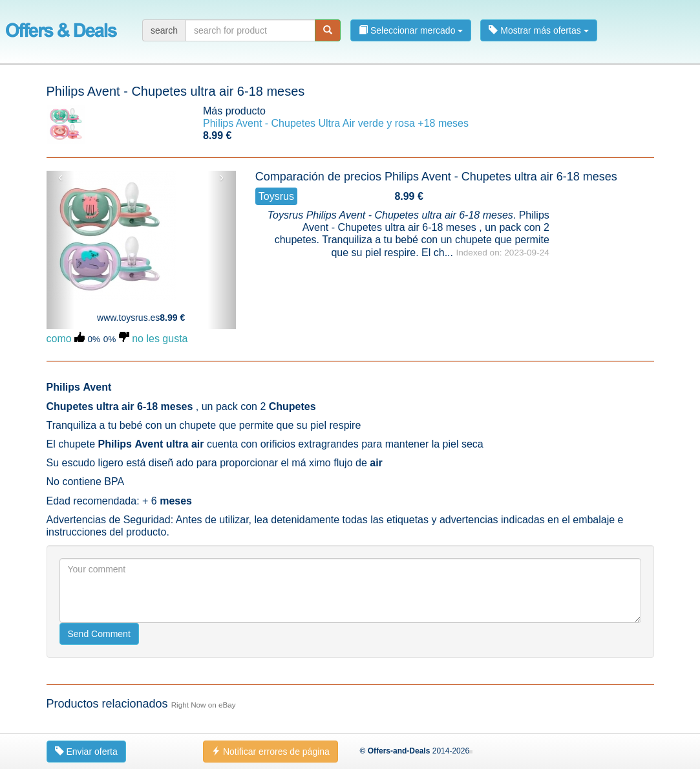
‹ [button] (60, 177)
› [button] (222, 177)
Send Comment (99, 634)
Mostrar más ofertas (538, 30)
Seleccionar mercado (411, 30)
